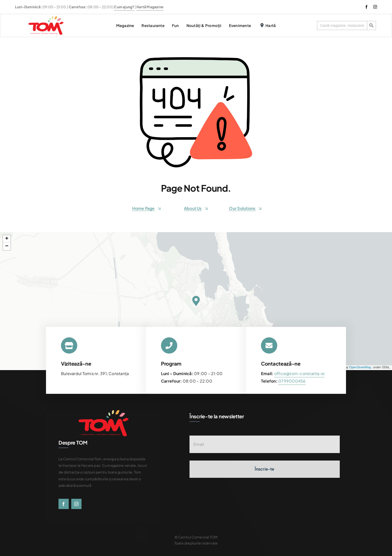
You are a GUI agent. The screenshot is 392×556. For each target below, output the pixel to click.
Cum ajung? (124, 7)
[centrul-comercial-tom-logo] (46, 18)
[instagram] (375, 7)
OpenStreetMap (360, 367)
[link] (292, 381)
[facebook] (366, 7)
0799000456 (292, 381)
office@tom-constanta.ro (299, 373)
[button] (196, 301)
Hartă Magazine (150, 7)
